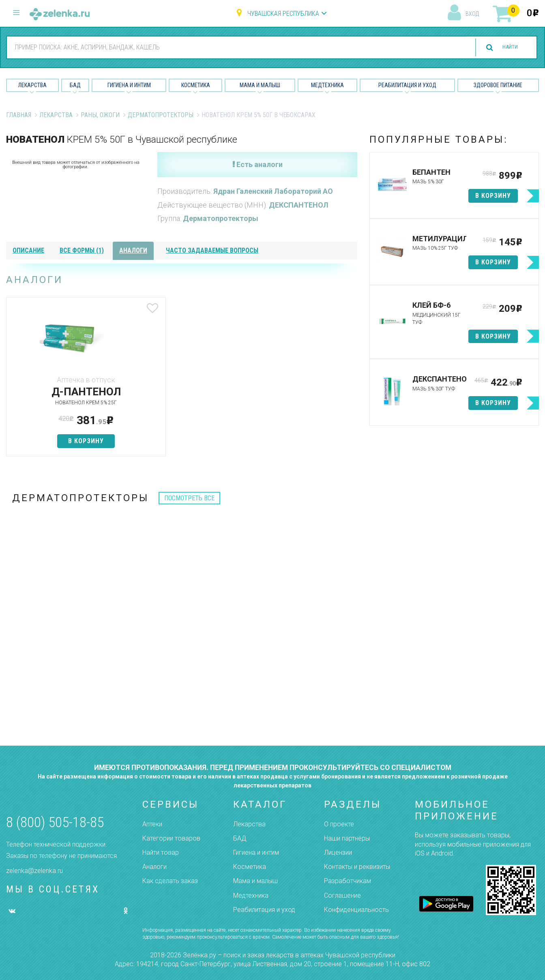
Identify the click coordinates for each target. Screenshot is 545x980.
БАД (75, 85)
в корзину (64, 441)
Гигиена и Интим (129, 85)
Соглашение (342, 895)
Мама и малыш (260, 85)
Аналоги (154, 867)
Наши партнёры (347, 838)
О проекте (339, 824)
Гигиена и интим (256, 852)
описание (28, 250)
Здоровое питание (498, 85)
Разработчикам (348, 881)
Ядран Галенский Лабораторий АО (273, 191)
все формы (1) (82, 250)
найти (505, 48)
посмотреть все (189, 498)
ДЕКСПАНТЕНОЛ (299, 205)
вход (472, 14)
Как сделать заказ (170, 881)
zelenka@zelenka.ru (34, 871)
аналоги (133, 250)
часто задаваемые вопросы (212, 250)
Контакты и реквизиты (357, 867)
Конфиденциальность (356, 910)
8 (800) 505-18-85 (55, 822)
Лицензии (338, 852)
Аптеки (152, 824)
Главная (19, 115)
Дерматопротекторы (161, 115)
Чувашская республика (283, 14)
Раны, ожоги (100, 115)
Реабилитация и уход (407, 85)
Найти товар (161, 852)
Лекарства (32, 85)
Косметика (196, 85)
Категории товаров (171, 838)
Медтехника (327, 85)
